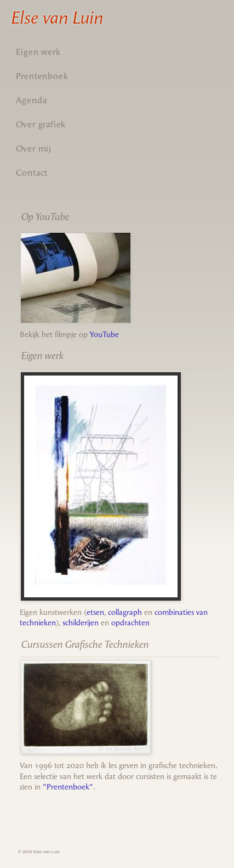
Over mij (34, 149)
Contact (32, 173)
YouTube (104, 335)
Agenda (32, 100)
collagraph (125, 612)
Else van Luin (56, 18)
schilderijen (81, 623)
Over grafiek (41, 124)
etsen (95, 612)
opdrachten (130, 623)
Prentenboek (42, 76)
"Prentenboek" (68, 787)
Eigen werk (38, 52)
